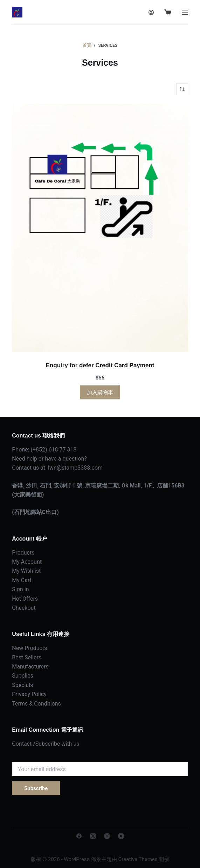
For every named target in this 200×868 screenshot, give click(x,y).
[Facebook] (79, 836)
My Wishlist (26, 571)
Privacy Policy (29, 694)
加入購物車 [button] (100, 392)
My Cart (22, 580)
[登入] (151, 12)
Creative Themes (138, 859)
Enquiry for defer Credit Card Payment (100, 365)
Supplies (23, 676)
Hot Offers (25, 599)
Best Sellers (27, 657)
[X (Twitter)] (93, 836)
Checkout (24, 608)
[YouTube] (121, 836)
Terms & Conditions (36, 704)
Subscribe (36, 788)
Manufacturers (30, 667)
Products (23, 553)
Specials (22, 685)
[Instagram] (107, 836)
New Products (29, 648)
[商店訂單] (182, 89)
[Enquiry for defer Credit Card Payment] (100, 228)
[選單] (185, 12)
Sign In (20, 589)
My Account (27, 562)
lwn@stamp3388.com (75, 468)
